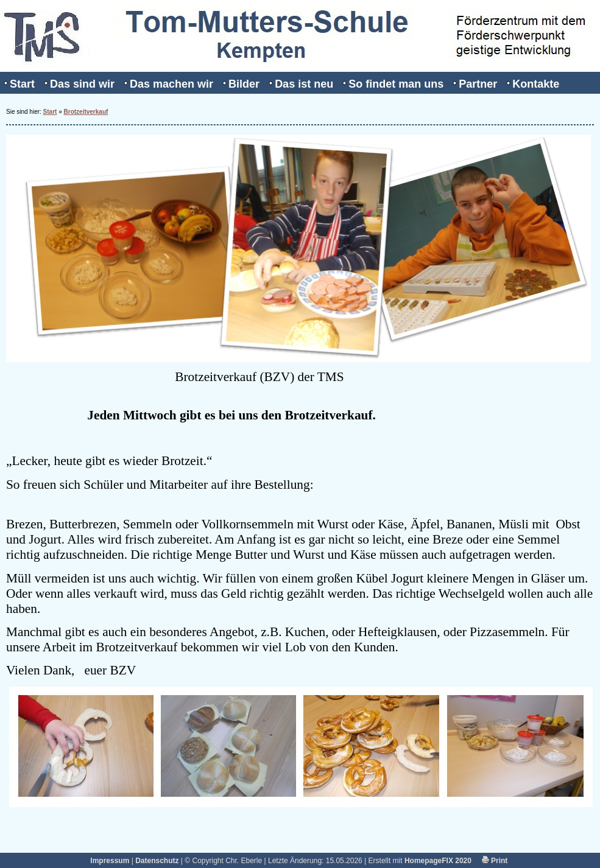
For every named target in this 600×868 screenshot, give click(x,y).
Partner (478, 84)
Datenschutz (157, 861)
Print (495, 861)
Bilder (244, 84)
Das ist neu (304, 84)
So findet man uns (396, 84)
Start (22, 84)
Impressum (110, 861)
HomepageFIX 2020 (438, 861)
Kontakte (536, 84)
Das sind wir (82, 84)
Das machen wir (171, 84)
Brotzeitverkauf (86, 112)
